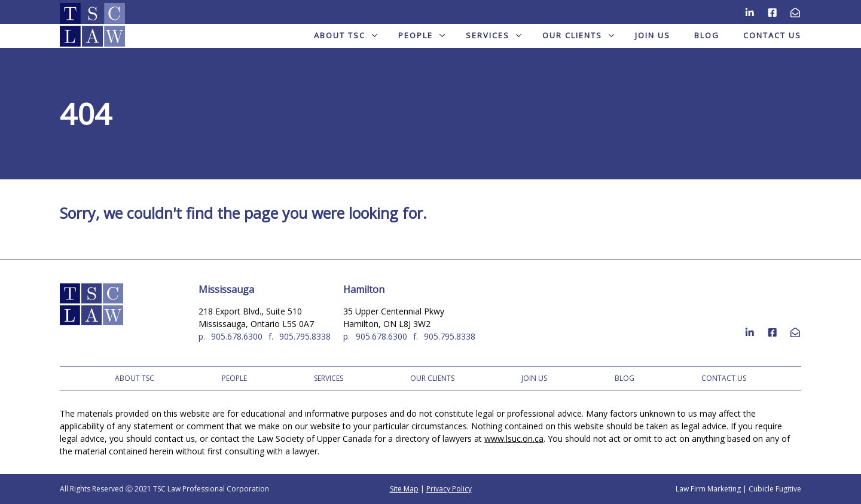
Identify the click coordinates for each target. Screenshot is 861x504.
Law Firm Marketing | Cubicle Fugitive (738, 489)
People (422, 35)
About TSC (346, 35)
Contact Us (772, 35)
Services (494, 35)
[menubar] (430, 36)
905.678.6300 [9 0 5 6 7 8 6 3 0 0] (237, 336)
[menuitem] (344, 36)
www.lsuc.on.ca (514, 439)
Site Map (404, 489)
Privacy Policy (449, 489)
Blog (707, 35)
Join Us (653, 35)
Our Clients (578, 35)
